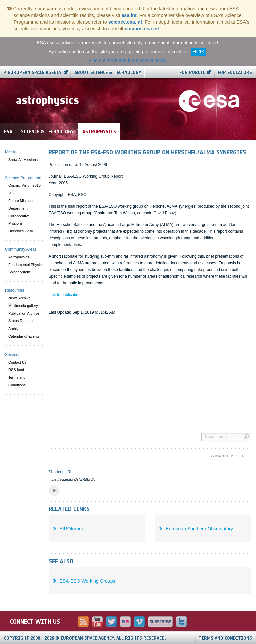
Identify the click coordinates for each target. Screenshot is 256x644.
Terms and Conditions (225, 638)
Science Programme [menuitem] (23, 178)
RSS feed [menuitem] (16, 370)
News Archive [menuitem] (19, 298)
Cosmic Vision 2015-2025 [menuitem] (25, 189)
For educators (235, 73)
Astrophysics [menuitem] (19, 257)
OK (201, 52)
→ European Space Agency (33, 73)
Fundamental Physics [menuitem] (26, 265)
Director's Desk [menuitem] (21, 231)
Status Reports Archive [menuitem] (20, 325)
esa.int (129, 15)
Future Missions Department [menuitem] (21, 205)
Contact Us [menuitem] (17, 362)
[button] (54, 491)
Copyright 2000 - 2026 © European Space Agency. (85, 638)
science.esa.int (125, 22)
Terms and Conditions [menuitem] (17, 381)
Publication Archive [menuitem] (24, 313)
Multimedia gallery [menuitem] (23, 306)
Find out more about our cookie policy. (128, 60)
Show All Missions (23, 160)
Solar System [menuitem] (19, 272)
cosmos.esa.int (142, 29)
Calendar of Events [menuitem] (24, 336)
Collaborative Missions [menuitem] (19, 220)
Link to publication (65, 295)
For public (192, 73)
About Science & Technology (108, 73)
